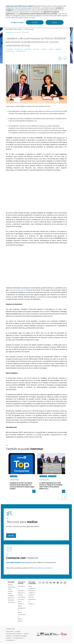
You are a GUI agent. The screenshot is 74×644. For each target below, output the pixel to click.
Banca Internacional (22, 615)
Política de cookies (29, 18)
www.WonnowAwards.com (18, 290)
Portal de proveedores (32, 599)
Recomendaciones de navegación (20, 636)
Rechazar (35, 22)
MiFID (20, 619)
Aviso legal (18, 631)
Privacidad (9, 638)
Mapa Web (26, 634)
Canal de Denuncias (10, 640)
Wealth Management (22, 608)
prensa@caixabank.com (15, 562)
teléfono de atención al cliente (41, 568)
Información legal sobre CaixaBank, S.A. (14, 634)
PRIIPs (20, 621)
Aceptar (55, 22)
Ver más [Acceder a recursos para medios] (11, 536)
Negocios (21, 593)
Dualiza (31, 604)
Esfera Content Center (10, 591)
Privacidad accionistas (19, 638)
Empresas (22, 591)
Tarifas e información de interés (22, 597)
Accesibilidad (9, 636)
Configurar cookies (17, 22)
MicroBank (32, 591)
